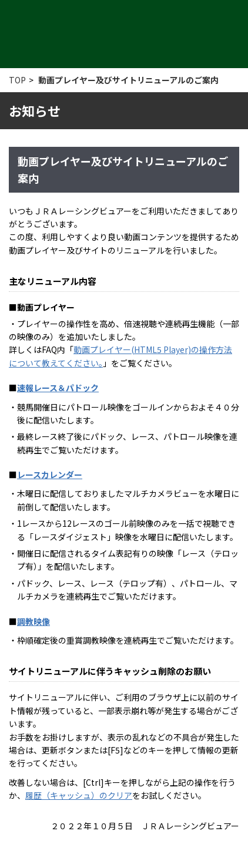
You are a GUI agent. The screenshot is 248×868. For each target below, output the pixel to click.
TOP (17, 80)
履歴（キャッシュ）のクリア (79, 795)
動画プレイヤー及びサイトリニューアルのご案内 (128, 80)
